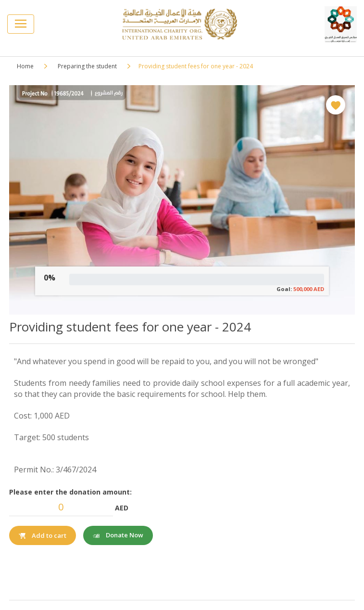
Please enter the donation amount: (70, 492)
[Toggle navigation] (21, 24)
